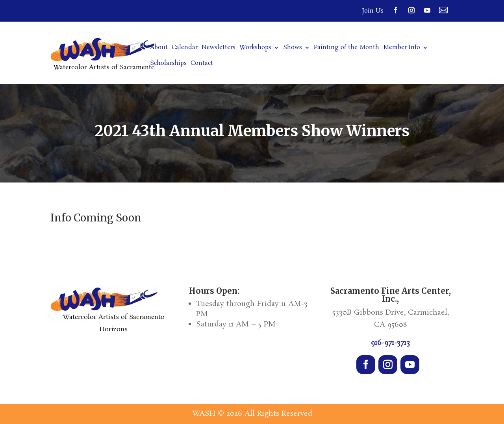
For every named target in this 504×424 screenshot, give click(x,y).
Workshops (255, 48)
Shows (293, 48)
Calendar (185, 48)
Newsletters (219, 48)
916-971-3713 (390, 343)
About (159, 48)
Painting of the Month (346, 48)
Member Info (402, 48)
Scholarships (168, 64)
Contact (202, 64)
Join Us (373, 11)
